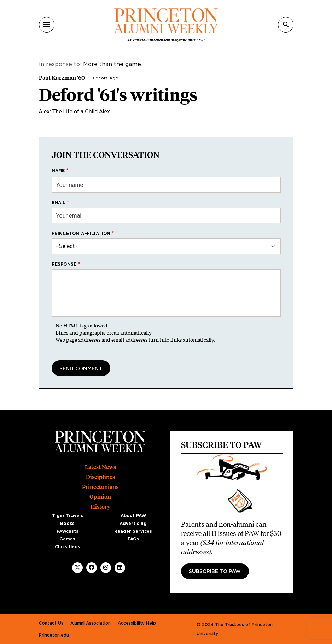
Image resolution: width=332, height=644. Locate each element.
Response (64, 264)
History (100, 507)
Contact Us (51, 623)
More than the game (112, 64)
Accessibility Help (137, 623)
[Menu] (47, 25)
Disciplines (100, 477)
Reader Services (133, 531)
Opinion (100, 497)
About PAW (133, 516)
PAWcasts (68, 531)
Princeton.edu (54, 635)
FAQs (133, 539)
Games (67, 539)
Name (58, 171)
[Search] (286, 25)
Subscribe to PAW (215, 572)
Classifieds (68, 547)
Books (67, 524)
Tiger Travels (68, 516)
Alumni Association (91, 623)
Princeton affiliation (81, 234)
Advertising (133, 524)
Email (59, 203)
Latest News (100, 467)
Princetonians (100, 487)
